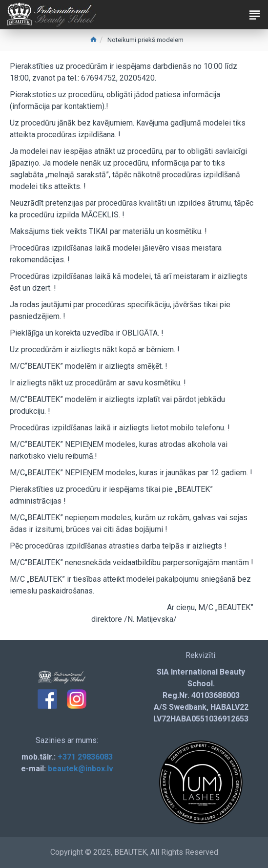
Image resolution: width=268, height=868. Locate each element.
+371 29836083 (85, 757)
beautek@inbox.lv (81, 769)
